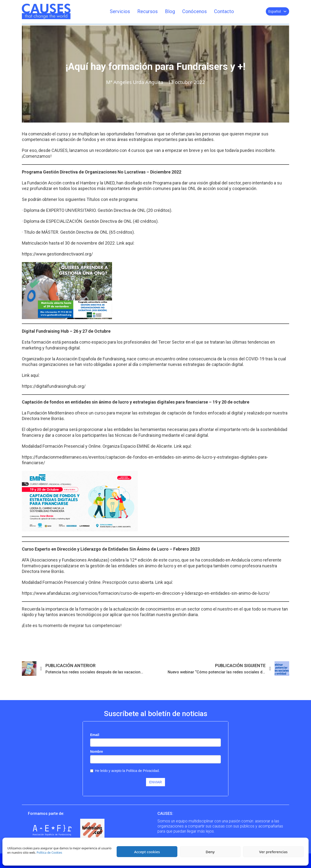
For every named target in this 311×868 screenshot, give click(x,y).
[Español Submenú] (285, 11)
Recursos (147, 11)
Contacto (224, 11)
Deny (210, 852)
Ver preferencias (273, 852)
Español (275, 11)
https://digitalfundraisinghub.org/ (54, 386)
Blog (170, 11)
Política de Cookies (49, 853)
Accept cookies (147, 852)
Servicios (120, 11)
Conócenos (194, 11)
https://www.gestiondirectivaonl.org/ (57, 254)
